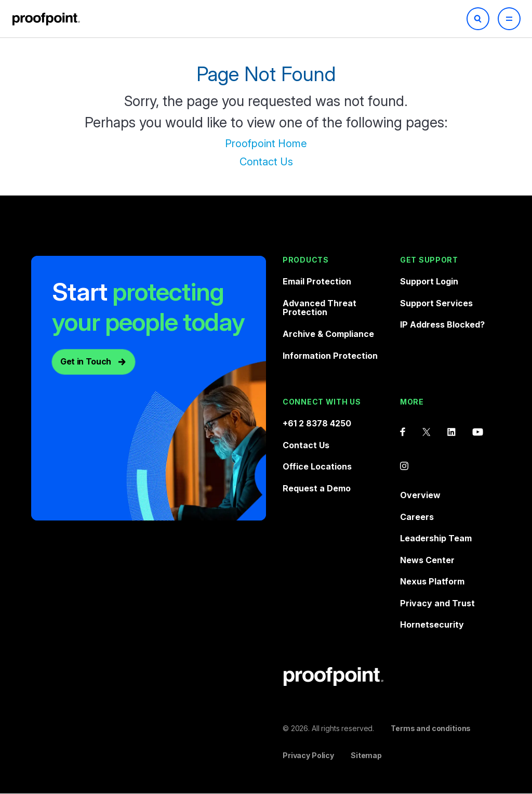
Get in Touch (86, 361)
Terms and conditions (431, 728)
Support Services (436, 303)
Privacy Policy (308, 755)
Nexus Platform (432, 581)
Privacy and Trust (437, 603)
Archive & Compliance (328, 334)
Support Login (429, 281)
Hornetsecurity (432, 624)
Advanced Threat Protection (320, 308)
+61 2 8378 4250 (317, 423)
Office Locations (317, 466)
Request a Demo (317, 488)
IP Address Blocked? (442, 324)
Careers (417, 517)
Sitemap (366, 755)
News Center (427, 560)
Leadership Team (436, 538)
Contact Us (266, 162)
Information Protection (330, 356)
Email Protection (317, 281)
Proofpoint (47, 19)
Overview (420, 495)
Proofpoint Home (266, 144)
